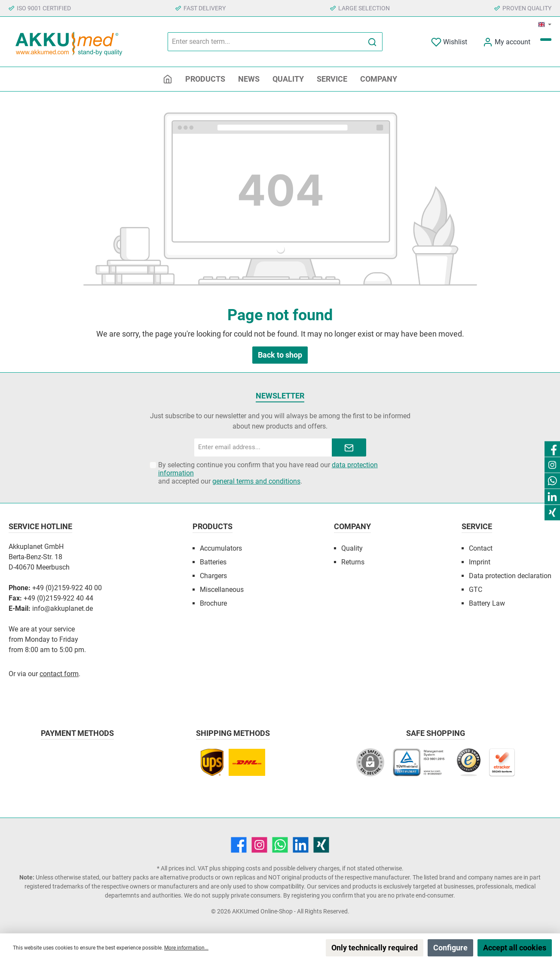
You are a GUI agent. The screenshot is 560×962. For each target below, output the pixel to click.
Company (352, 526)
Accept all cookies (515, 948)
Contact (481, 548)
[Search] (372, 42)
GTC (476, 590)
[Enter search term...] (265, 42)
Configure (450, 948)
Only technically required (375, 948)
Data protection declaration (510, 576)
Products (213, 526)
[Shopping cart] (546, 40)
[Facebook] (239, 845)
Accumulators (221, 548)
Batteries (213, 562)
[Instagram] (259, 845)
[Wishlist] (449, 42)
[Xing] (321, 845)
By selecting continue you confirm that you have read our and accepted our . (268, 473)
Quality (352, 548)
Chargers (213, 576)
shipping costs (241, 868)
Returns (353, 562)
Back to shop (280, 355)
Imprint (480, 562)
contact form (59, 674)
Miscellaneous (222, 590)
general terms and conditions (256, 481)
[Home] (168, 79)
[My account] (506, 42)
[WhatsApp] (280, 845)
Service (477, 526)
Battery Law (487, 603)
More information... (186, 948)
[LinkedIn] (301, 845)
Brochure (213, 603)
